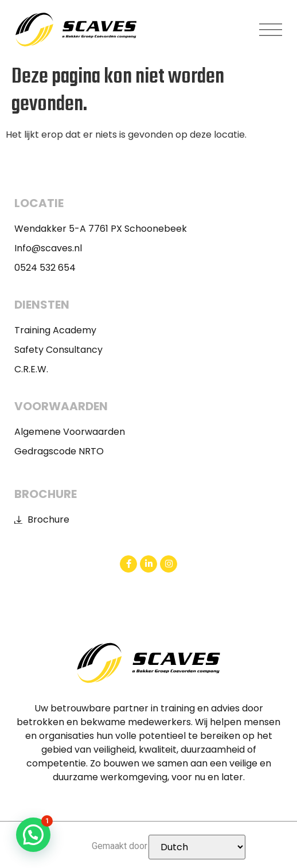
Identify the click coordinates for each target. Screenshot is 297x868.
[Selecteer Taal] (197, 847)
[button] (271, 30)
